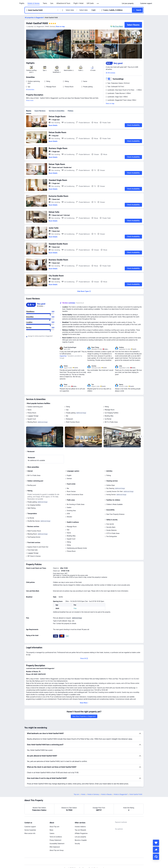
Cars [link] (52, 3)
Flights (22, 3)
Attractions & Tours (63, 3)
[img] (49, 44)
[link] (128, 3)
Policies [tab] (71, 111)
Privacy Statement (55, 840)
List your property (80, 837)
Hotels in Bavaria (106, 794)
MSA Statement (55, 847)
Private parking (71, 413)
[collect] (156, 843)
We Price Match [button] (118, 26)
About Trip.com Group (57, 850)
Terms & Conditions (56, 837)
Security (77, 844)
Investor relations (80, 827)
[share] (156, 850)
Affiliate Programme (81, 833)
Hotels (83, 794)
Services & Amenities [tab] (57, 111)
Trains (45, 3)
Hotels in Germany (93, 794)
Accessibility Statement (57, 844)
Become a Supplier (81, 840)
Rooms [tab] (29, 111)
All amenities (30, 90)
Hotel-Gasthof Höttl (37, 23)
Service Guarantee (30, 830)
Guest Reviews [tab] (40, 111)
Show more (30, 100)
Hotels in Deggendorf (121, 794)
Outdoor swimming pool (35, 407)
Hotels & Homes (34, 3)
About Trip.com (54, 827)
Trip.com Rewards (80, 830)
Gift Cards (90, 3)
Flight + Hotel (78, 3)
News (51, 830)
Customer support (30, 827)
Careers (52, 833)
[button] (98, 3)
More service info (30, 833)
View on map (110, 104)
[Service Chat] (156, 857)
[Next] (141, 436)
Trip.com (76, 794)
